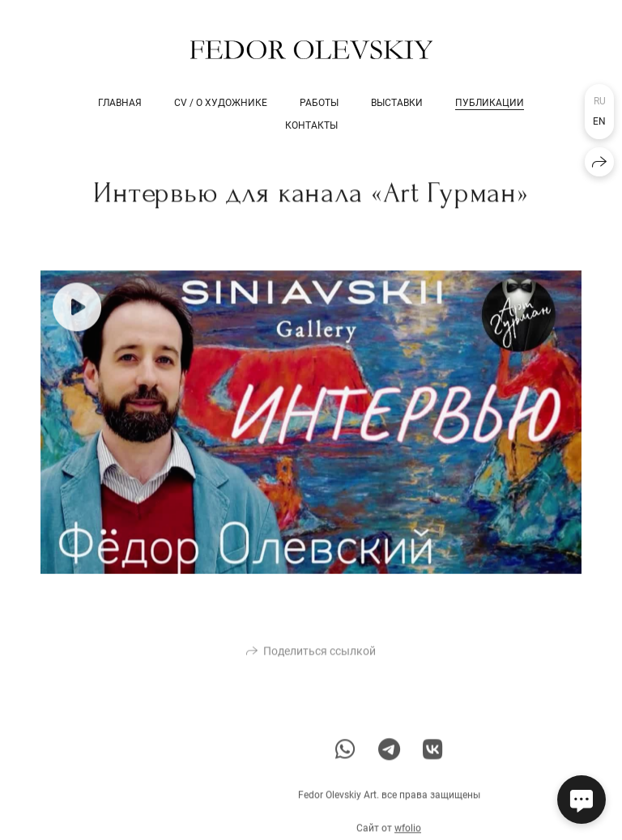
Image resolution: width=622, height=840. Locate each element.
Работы (319, 103)
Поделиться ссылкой (320, 658)
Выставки (397, 103)
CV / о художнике (221, 103)
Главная (120, 103)
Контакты (311, 125)
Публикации (490, 103)
